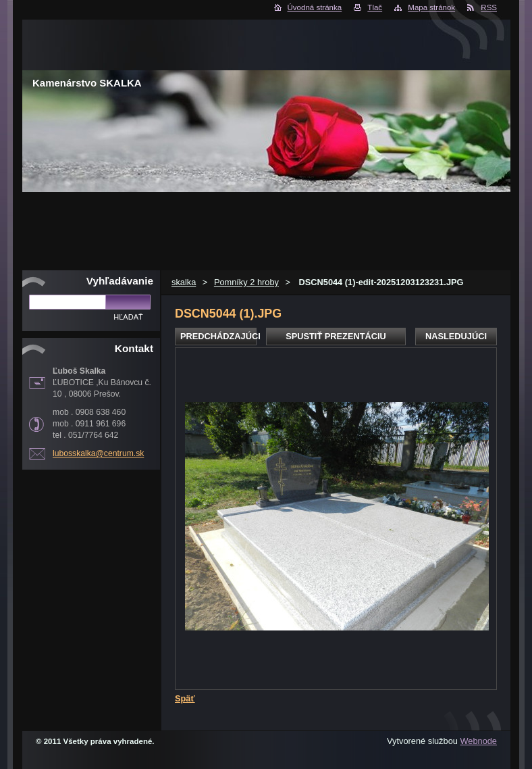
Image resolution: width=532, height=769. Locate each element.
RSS (489, 7)
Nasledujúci (456, 336)
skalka (184, 282)
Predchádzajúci (218, 336)
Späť (185, 698)
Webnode (478, 741)
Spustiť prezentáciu (336, 336)
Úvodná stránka (315, 7)
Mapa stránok (431, 7)
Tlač (375, 7)
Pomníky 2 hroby (246, 282)
